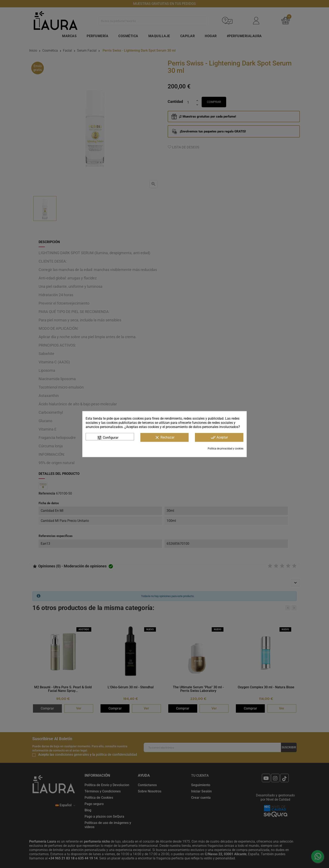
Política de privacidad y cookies (226, 448)
